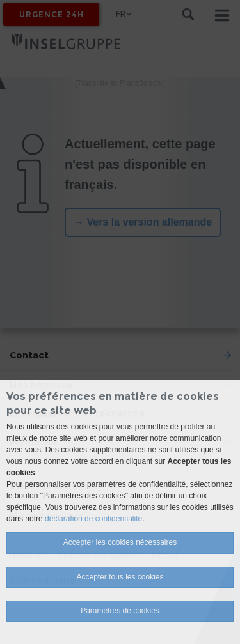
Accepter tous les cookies (120, 577)
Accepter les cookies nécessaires (120, 542)
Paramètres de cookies (120, 611)
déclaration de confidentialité (93, 519)
